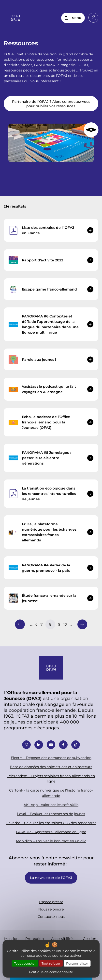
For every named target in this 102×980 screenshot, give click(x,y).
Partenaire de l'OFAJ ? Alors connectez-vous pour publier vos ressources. (51, 104)
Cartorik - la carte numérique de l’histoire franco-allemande (51, 793)
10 (65, 624)
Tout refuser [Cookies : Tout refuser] (51, 963)
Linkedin (39, 745)
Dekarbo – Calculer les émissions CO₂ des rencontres (51, 823)
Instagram (26, 745)
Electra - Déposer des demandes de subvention (51, 758)
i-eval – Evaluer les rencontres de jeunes (51, 814)
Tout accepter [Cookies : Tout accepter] (25, 963)
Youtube (51, 745)
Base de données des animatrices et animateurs (51, 767)
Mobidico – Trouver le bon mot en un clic (51, 841)
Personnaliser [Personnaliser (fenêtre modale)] (77, 963)
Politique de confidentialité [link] (51, 972)
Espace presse (51, 902)
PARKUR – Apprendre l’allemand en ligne (51, 832)
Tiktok (76, 745)
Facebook (63, 745)
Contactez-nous (51, 916)
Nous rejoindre (51, 909)
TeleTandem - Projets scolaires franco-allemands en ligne (51, 778)
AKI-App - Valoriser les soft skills (51, 805)
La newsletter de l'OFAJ (51, 878)
